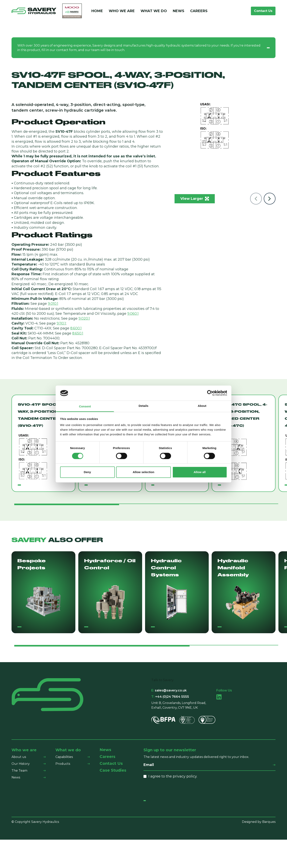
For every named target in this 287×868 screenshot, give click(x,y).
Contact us (257, 48)
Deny (87, 472)
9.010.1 (53, 304)
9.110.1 (61, 324)
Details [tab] (143, 406)
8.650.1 (78, 334)
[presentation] (173, 810)
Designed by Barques (259, 850)
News (179, 11)
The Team (19, 791)
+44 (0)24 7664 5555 (170, 717)
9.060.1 (133, 314)
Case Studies (113, 791)
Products (63, 784)
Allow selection (144, 472)
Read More (30, 489)
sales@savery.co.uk (169, 711)
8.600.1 (76, 329)
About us (19, 777)
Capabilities (64, 777)
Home (97, 11)
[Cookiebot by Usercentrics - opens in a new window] (210, 393)
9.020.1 (84, 319)
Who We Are (122, 11)
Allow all (200, 472)
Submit (153, 825)
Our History (21, 784)
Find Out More (33, 643)
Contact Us (263, 11)
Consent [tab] (85, 406)
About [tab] (202, 406)
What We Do (154, 11)
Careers (199, 11)
